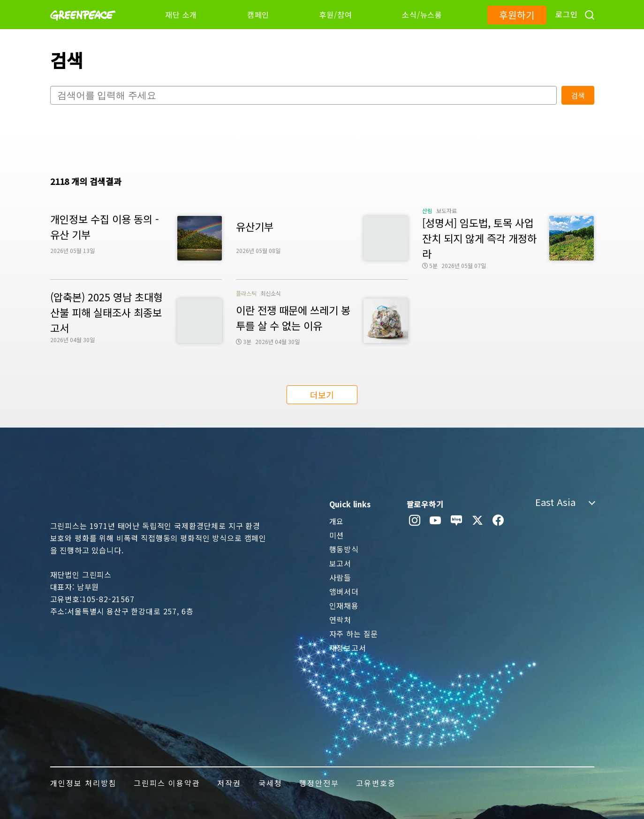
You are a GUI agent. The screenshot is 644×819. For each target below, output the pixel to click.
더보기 (322, 395)
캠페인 (258, 15)
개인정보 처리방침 (83, 783)
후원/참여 (336, 15)
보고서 (341, 563)
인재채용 (344, 605)
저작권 (229, 783)
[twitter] (478, 520)
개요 (337, 521)
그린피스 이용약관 (167, 783)
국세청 (270, 783)
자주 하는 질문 (354, 634)
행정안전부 (319, 783)
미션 (337, 535)
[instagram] (415, 520)
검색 (578, 95)
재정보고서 (348, 648)
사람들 (341, 577)
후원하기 (517, 15)
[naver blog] (457, 520)
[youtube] (436, 520)
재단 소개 (181, 15)
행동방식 (344, 549)
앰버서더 (344, 591)
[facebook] (498, 520)
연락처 (341, 620)
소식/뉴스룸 (422, 15)
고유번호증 (376, 783)
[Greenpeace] (83, 27)
